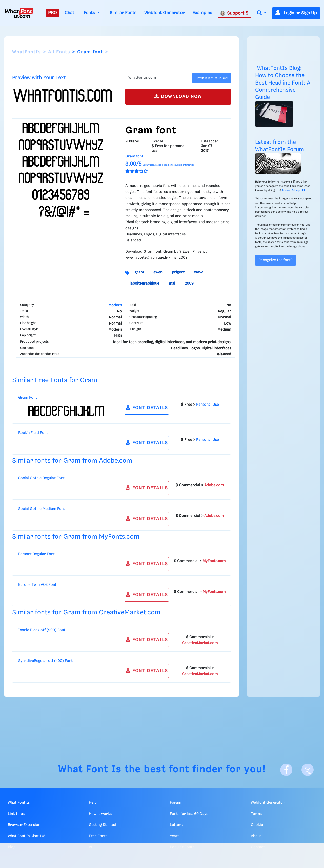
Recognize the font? (276, 260)
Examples (202, 13)
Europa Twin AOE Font (37, 585)
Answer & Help (293, 190)
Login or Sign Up (296, 13)
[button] (262, 13)
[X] (308, 770)
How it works (100, 814)
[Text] (158, 78)
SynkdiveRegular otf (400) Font (45, 661)
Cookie (257, 825)
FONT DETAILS (147, 407)
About (256, 836)
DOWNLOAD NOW (178, 96)
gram (139, 272)
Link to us (16, 814)
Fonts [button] (90, 13)
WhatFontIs (27, 52)
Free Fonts (98, 836)
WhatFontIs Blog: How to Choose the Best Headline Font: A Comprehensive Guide (283, 83)
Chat (69, 13)
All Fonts (59, 52)
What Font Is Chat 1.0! (26, 836)
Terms (256, 814)
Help (93, 803)
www (198, 272)
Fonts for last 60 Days (189, 814)
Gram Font (28, 398)
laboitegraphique (144, 284)
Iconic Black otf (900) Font (42, 630)
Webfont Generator (164, 13)
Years (175, 836)
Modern (115, 305)
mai (172, 284)
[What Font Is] (19, 13)
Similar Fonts (123, 13)
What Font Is (90, 770)
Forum (176, 803)
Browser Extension (24, 825)
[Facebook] (286, 770)
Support (234, 13)
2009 (189, 284)
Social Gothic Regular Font (41, 478)
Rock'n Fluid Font (33, 433)
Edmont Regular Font (36, 554)
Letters (176, 825)
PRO (52, 13)
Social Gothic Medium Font (42, 509)
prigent (178, 272)
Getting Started (103, 825)
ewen (158, 272)
